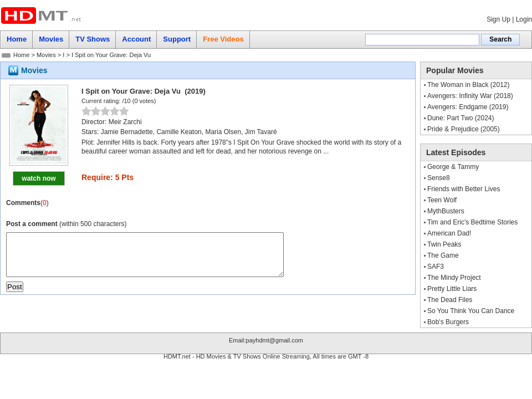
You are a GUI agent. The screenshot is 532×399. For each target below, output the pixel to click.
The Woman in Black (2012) (469, 85)
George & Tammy (453, 167)
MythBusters (446, 211)
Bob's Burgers (448, 322)
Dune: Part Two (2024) (461, 118)
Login (524, 19)
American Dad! (449, 233)
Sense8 (439, 178)
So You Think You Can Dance (471, 311)
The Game (443, 255)
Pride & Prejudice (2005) (464, 129)
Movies (46, 55)
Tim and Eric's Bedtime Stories (472, 222)
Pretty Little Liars (452, 289)
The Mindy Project (454, 278)
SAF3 (436, 267)
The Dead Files (450, 300)
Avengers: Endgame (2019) (468, 107)
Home (21, 55)
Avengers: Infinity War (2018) (470, 96)
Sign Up (498, 19)
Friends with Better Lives (464, 189)
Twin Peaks (444, 244)
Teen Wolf (442, 200)
